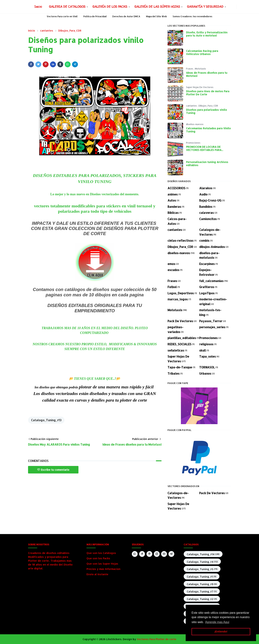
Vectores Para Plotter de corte (157, 639)
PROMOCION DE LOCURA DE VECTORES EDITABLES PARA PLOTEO (204, 150)
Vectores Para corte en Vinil (62, 16)
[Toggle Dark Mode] (239, 7)
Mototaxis (200, 69)
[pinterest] (149, 554)
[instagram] (234, 7)
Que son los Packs (98, 558)
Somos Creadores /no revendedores (192, 16)
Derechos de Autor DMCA (126, 16)
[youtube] (164, 554)
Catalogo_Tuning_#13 (46, 420)
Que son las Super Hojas (102, 564)
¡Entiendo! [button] (221, 632)
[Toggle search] (242, 7)
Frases (190, 69)
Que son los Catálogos (101, 553)
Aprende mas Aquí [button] (217, 622)
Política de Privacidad (95, 16)
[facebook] (231, 7)
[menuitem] (38, 7)
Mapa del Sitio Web (156, 16)
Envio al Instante (97, 574)
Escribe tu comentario (53, 470)
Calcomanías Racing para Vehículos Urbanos (202, 52)
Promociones (193, 143)
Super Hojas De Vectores (200, 87)
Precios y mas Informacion (103, 569)
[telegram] (171, 554)
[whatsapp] (228, 7)
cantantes (192, 106)
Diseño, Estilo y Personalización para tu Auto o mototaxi (207, 34)
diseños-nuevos (195, 124)
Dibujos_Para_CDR (208, 106)
